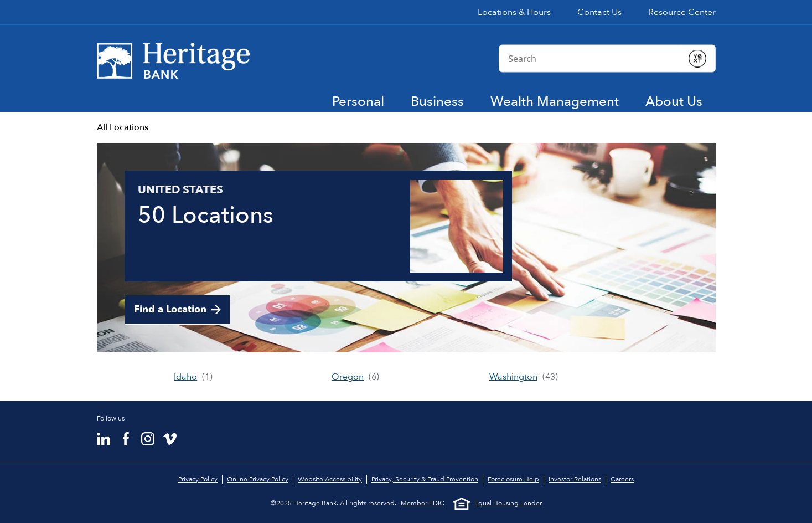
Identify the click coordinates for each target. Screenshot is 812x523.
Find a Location (170, 309)
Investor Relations (575, 479)
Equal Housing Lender (498, 504)
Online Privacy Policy (258, 479)
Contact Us (599, 12)
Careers (622, 479)
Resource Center (682, 12)
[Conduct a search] (589, 58)
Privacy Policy (198, 479)
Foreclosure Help (513, 479)
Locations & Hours (514, 12)
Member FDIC (423, 503)
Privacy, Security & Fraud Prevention (425, 479)
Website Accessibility (330, 479)
